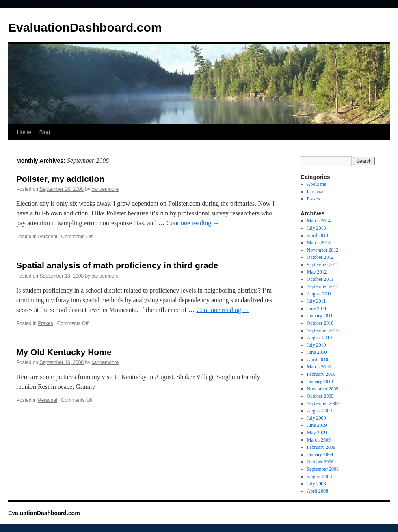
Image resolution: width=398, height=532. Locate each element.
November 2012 (323, 250)
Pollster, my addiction (60, 179)
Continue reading (193, 223)
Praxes (45, 323)
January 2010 (320, 381)
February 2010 (321, 374)
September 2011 (323, 286)
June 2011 (317, 308)
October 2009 (320, 396)
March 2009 (319, 440)
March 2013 (319, 243)
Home (24, 132)
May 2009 (317, 433)
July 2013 (317, 228)
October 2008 (320, 462)
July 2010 (317, 345)
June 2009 (317, 425)
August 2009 (320, 411)
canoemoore (105, 189)
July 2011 (317, 301)
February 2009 (321, 447)
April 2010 (318, 360)
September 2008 (323, 469)
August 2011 (319, 294)
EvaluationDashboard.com (85, 27)
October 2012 (320, 257)
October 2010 (320, 323)
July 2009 (317, 418)
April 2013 (318, 235)
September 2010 (323, 330)
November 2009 (323, 389)
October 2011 (320, 279)
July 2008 (317, 484)
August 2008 (320, 476)
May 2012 (317, 272)
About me (317, 184)
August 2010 (320, 338)
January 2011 (320, 316)
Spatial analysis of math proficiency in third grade (117, 265)
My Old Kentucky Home (64, 352)
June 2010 (317, 352)
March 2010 (319, 367)
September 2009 (323, 403)
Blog (45, 132)
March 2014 (319, 221)
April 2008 (318, 491)
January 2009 (320, 454)
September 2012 (323, 265)
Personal (47, 237)
